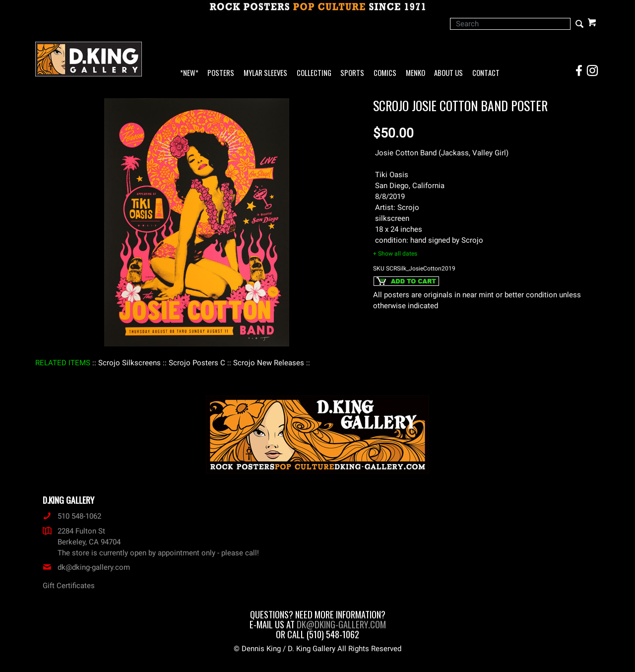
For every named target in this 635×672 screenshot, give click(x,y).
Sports (352, 73)
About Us (448, 73)
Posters (221, 73)
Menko (415, 73)
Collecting (314, 73)
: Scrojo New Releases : (269, 363)
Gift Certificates (69, 586)
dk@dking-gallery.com (86, 567)
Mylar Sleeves (265, 73)
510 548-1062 (72, 516)
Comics (385, 73)
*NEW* (189, 73)
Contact (486, 73)
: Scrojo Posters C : (197, 363)
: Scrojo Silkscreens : (129, 363)
